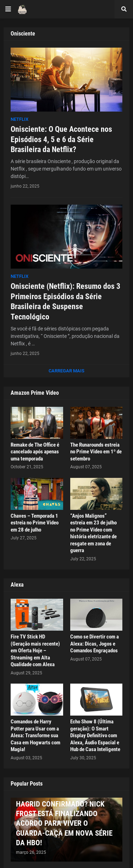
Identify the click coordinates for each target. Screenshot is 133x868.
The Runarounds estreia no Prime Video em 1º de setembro (96, 452)
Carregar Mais (66, 371)
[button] (8, 9)
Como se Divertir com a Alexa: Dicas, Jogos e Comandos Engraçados (95, 644)
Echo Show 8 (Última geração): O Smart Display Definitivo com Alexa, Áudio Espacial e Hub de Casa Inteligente (95, 735)
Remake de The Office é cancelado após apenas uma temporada (35, 452)
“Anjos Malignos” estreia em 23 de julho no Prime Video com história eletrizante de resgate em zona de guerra (93, 533)
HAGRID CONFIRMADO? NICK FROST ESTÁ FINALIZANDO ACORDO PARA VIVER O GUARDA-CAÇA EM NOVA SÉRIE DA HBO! (64, 823)
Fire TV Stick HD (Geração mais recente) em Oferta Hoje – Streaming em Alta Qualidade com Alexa (35, 651)
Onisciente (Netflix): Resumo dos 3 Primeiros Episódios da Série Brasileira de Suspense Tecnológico (65, 301)
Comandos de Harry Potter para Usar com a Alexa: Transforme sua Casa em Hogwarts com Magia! (35, 735)
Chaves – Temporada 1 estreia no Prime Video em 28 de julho (35, 523)
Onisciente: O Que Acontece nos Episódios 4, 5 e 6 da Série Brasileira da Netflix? (61, 139)
